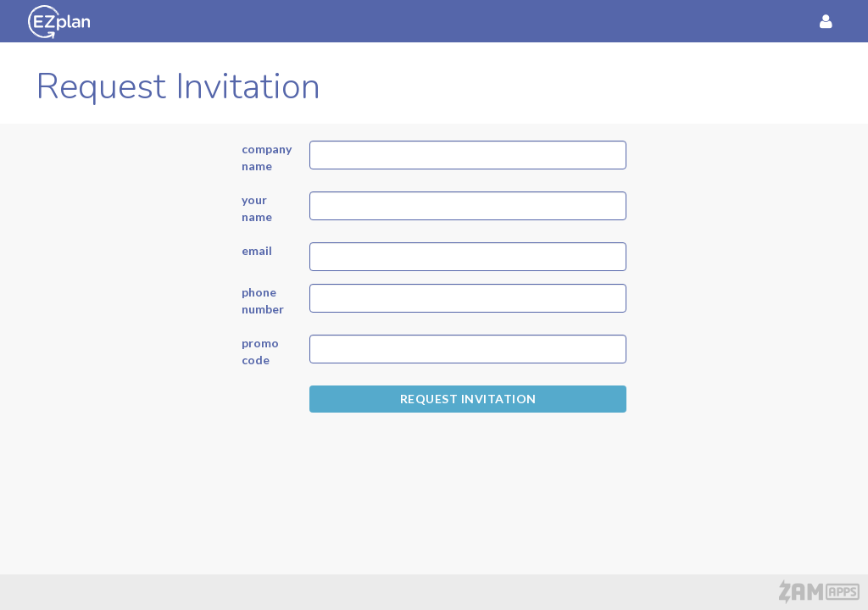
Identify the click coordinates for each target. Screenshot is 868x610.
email (257, 250)
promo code (260, 351)
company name (263, 157)
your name (257, 208)
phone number (263, 300)
